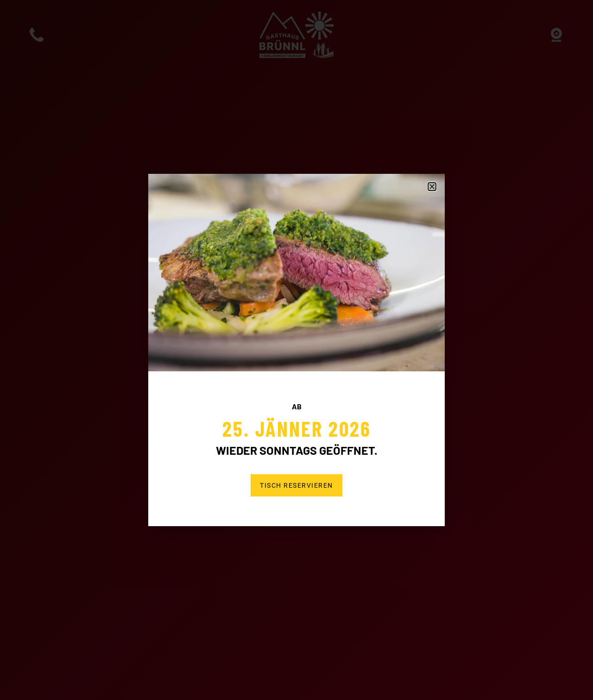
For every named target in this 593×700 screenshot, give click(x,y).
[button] (432, 187)
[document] (296, 350)
